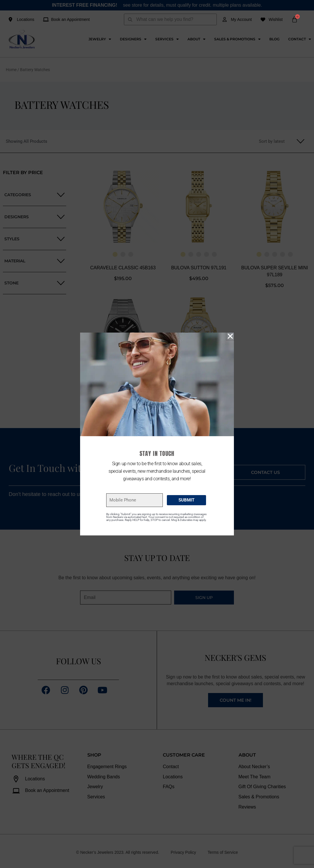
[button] (230, 336)
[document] (157, 434)
